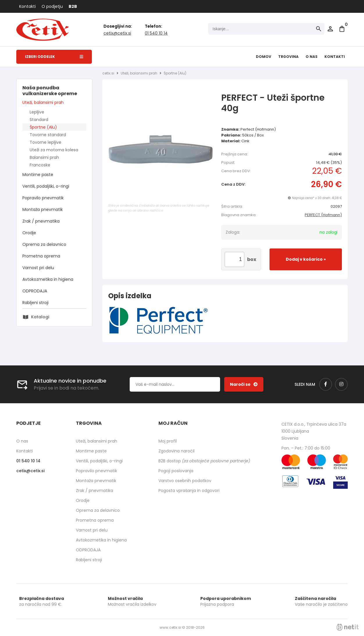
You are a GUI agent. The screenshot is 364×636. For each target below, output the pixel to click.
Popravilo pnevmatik (43, 198)
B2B (73, 6)
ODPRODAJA (35, 291)
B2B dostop (204, 461)
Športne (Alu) (43, 127)
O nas (312, 57)
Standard (39, 120)
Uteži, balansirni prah (43, 102)
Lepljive (37, 112)
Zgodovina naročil (176, 451)
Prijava (330, 29)
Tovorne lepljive (45, 142)
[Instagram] (341, 384)
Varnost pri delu (38, 268)
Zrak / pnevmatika (41, 221)
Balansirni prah (44, 157)
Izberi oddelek (54, 57)
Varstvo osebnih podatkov (185, 481)
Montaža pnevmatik (43, 209)
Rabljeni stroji (35, 303)
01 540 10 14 (156, 33)
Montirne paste (38, 175)
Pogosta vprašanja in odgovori (189, 491)
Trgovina (288, 57)
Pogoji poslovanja (176, 471)
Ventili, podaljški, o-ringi (46, 186)
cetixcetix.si (117, 33)
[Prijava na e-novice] (244, 384)
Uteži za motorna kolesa (54, 150)
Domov (264, 57)
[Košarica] (342, 29)
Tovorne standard (48, 135)
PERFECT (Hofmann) (323, 215)
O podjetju (52, 6)
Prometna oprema (41, 256)
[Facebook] (326, 384)
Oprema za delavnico (44, 244)
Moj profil (168, 441)
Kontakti (27, 6)
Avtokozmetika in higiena (48, 279)
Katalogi (40, 317)
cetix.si (108, 73)
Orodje (29, 233)
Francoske (40, 165)
